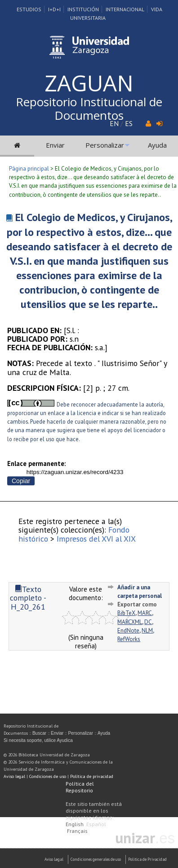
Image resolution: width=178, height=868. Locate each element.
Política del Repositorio (80, 787)
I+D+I (54, 9)
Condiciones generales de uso (96, 859)
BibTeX (126, 613)
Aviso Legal (54, 859)
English (75, 824)
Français (77, 831)
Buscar (39, 733)
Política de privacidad (92, 776)
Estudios (29, 9)
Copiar (21, 481)
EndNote (128, 631)
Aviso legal (14, 776)
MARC (145, 613)
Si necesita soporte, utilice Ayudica (38, 740)
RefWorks (129, 639)
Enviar (55, 145)
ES (129, 123)
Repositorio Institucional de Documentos (89, 108)
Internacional (125, 9)
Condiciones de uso (48, 776)
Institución (83, 9)
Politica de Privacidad (147, 859)
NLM (147, 631)
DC (148, 622)
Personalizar (105, 145)
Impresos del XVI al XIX (96, 539)
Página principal (29, 169)
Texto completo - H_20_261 (28, 598)
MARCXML (130, 622)
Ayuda (157, 145)
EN (114, 123)
